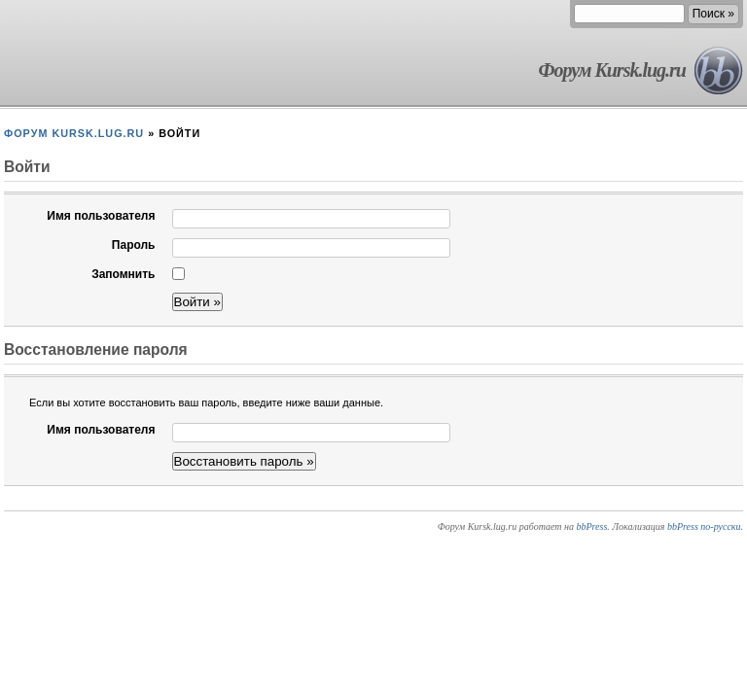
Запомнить (123, 274)
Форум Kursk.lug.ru (612, 70)
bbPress (591, 526)
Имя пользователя (101, 216)
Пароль (134, 245)
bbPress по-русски (704, 526)
